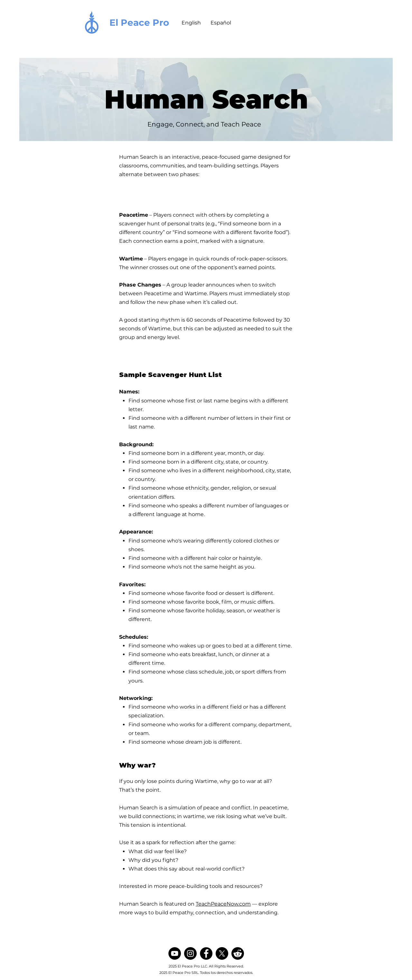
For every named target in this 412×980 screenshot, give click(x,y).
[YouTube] (175, 953)
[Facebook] (206, 953)
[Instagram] (190, 953)
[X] (222, 953)
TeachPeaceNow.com (223, 904)
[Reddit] (238, 953)
